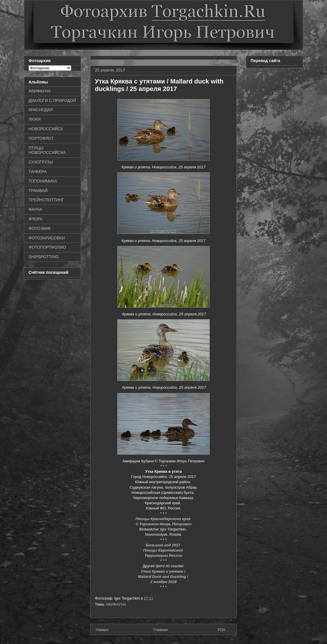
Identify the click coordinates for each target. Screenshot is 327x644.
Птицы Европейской (164, 550)
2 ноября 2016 (163, 582)
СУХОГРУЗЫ (41, 162)
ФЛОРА (35, 219)
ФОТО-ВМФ (40, 228)
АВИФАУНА (116, 604)
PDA (222, 630)
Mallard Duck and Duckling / (164, 577)
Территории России (163, 555)
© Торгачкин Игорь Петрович (163, 524)
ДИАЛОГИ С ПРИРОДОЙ (52, 100)
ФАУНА (35, 209)
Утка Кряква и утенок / (163, 571)
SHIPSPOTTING (44, 257)
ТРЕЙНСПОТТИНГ (46, 200)
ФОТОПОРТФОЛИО (47, 247)
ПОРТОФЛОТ (41, 138)
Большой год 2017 (164, 545)
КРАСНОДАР (41, 110)
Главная (160, 630)
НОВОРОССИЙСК (46, 129)
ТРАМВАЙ (38, 191)
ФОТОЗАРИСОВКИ (47, 238)
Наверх (102, 630)
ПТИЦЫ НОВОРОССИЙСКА (47, 150)
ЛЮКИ (35, 119)
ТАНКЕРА (38, 172)
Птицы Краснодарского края (163, 519)
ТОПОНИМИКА (43, 181)
